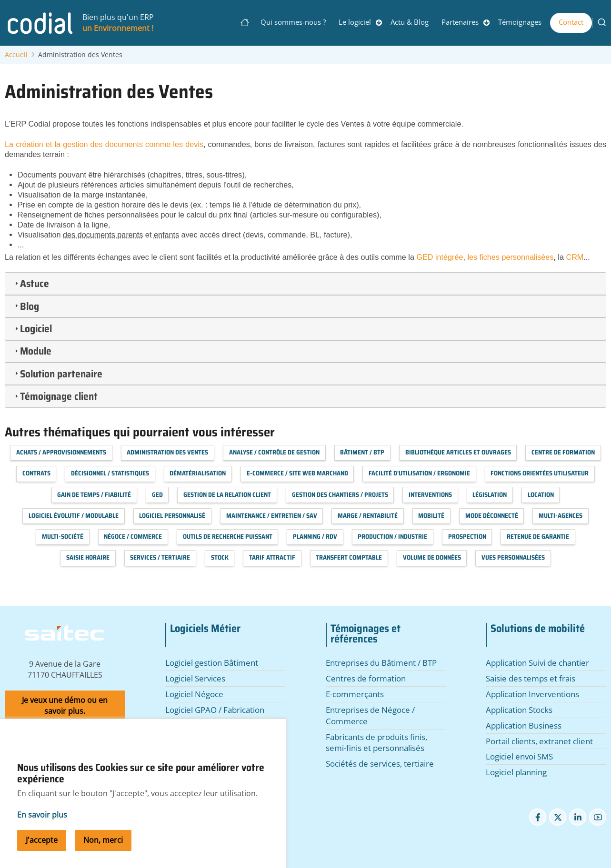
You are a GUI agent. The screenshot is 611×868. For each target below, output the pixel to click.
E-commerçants (355, 694)
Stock (220, 557)
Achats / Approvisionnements (61, 452)
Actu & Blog (410, 22)
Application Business (524, 725)
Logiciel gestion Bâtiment (212, 663)
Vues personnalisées (513, 557)
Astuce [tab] (31, 283)
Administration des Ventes (167, 452)
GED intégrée (440, 257)
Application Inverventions (532, 694)
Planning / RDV (315, 537)
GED (157, 495)
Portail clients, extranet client (539, 741)
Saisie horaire (88, 557)
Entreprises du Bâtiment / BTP (381, 663)
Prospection (467, 537)
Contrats (36, 473)
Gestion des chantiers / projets (340, 495)
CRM (574, 257)
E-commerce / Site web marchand (297, 473)
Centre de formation (563, 452)
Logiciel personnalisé (172, 516)
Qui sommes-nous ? (293, 22)
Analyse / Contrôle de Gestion (274, 452)
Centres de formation (366, 678)
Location (541, 495)
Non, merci (103, 852)
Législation (490, 495)
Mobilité (431, 516)
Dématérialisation (198, 473)
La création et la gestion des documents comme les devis (104, 144)
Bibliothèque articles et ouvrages (458, 452)
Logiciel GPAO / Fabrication (215, 710)
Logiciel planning (516, 772)
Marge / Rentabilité (368, 516)
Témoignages (520, 22)
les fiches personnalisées (510, 257)
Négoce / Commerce (133, 537)
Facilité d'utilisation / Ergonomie (419, 473)
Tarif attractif (272, 557)
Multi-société (63, 537)
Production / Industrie (392, 537)
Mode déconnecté (492, 516)
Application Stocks (519, 710)
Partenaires (460, 22)
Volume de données (432, 557)
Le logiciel (355, 22)
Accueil (16, 55)
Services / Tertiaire (160, 557)
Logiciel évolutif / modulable (74, 516)
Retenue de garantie (538, 537)
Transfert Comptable (349, 557)
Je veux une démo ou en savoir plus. (65, 705)
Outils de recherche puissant (228, 537)
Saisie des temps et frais (531, 678)
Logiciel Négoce (194, 694)
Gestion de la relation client (227, 495)
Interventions (430, 495)
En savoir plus (42, 827)
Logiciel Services (195, 678)
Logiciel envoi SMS (519, 756)
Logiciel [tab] (32, 328)
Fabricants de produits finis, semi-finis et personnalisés (376, 743)
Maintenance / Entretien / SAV (272, 516)
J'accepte (42, 852)
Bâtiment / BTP (362, 452)
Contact (571, 22)
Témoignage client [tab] (55, 396)
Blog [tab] (26, 306)
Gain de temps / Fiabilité (94, 495)
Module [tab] (32, 351)
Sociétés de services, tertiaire (380, 764)
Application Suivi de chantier (537, 663)
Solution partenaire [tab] (57, 374)
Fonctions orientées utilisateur (540, 473)
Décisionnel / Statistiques (110, 473)
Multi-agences (561, 516)
